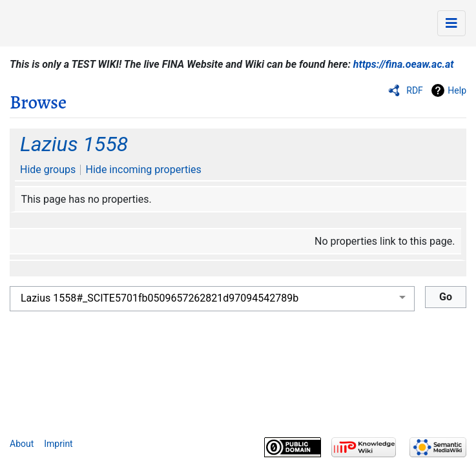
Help (457, 90)
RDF (415, 90)
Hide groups (48, 170)
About (22, 444)
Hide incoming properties (144, 170)
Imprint (58, 444)
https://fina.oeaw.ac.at (404, 64)
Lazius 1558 (74, 144)
